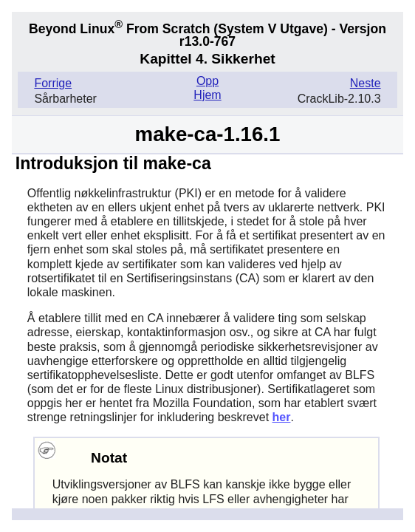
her (282, 417)
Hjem (207, 95)
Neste (366, 83)
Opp (207, 81)
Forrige (53, 83)
